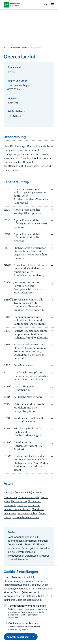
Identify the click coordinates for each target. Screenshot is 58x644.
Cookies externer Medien (23, 623)
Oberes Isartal (36, 48)
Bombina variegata (29, 497)
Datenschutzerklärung (28, 600)
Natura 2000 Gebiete (19, 48)
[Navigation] (52, 5)
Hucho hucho (19, 501)
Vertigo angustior (27, 513)
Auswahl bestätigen (21, 637)
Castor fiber (10, 497)
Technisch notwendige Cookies (27, 606)
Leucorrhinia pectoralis (17, 509)
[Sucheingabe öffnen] (45, 5)
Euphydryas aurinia (29, 505)
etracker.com (30, 592)
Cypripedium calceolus (26, 517)
